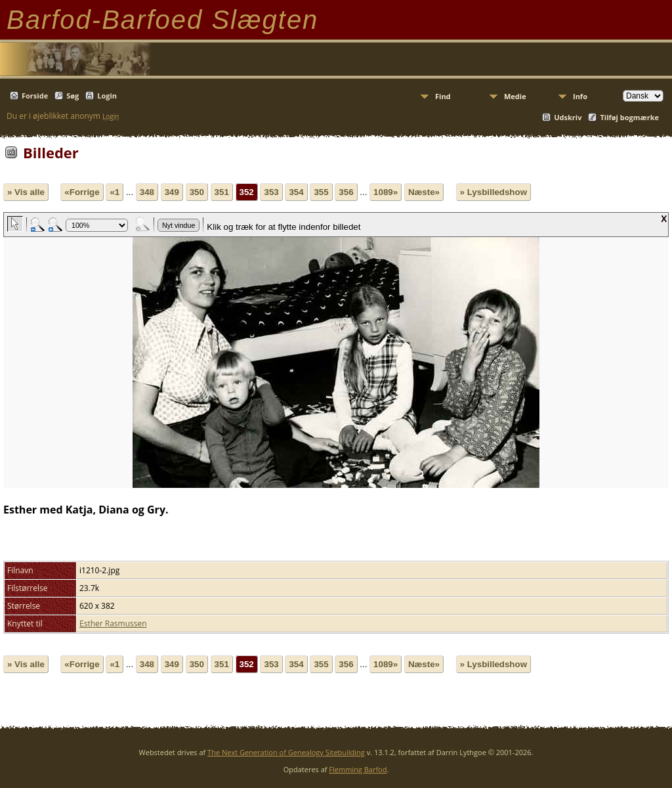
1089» (386, 192)
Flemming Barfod (358, 769)
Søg (73, 96)
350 (197, 192)
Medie (515, 96)
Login (107, 96)
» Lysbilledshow (493, 192)
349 (172, 192)
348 (147, 192)
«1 (115, 192)
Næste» (424, 192)
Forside (35, 96)
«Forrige (82, 192)
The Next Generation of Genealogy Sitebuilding (286, 752)
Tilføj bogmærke (629, 117)
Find (443, 96)
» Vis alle (26, 192)
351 (222, 192)
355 (321, 192)
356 (346, 192)
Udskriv (568, 117)
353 (271, 192)
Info (580, 96)
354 (296, 192)
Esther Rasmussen (113, 624)
